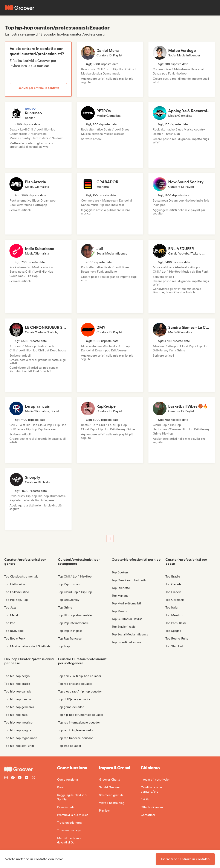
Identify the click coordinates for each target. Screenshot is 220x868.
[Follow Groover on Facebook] (13, 778)
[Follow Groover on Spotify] (27, 778)
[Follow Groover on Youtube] (20, 778)
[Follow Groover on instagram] (6, 778)
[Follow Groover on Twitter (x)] (34, 778)
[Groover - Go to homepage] (31, 769)
